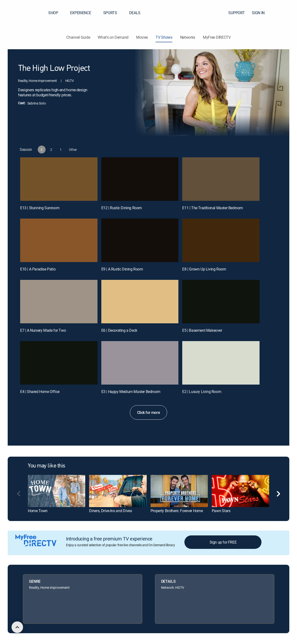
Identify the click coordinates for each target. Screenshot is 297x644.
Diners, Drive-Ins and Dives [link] (110, 511)
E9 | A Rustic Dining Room (122, 269)
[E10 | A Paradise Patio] (59, 240)
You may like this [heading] (47, 466)
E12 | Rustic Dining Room (122, 208)
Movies (142, 37)
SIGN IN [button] (261, 13)
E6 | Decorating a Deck (119, 330)
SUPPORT (236, 13)
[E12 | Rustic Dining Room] (140, 179)
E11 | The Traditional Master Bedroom (213, 208)
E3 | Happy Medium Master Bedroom (131, 392)
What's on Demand (113, 37)
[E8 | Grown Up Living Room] (221, 240)
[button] (285, 13)
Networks (188, 37)
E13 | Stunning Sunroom (40, 208)
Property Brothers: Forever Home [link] (177, 511)
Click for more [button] (148, 412)
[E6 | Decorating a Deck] (140, 302)
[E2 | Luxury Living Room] (221, 363)
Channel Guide (78, 37)
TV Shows (164, 37)
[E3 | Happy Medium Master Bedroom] (140, 363)
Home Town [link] (38, 511)
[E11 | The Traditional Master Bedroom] (221, 179)
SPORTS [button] (113, 13)
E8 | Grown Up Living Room (204, 269)
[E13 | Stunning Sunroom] (59, 179)
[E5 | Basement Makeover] (221, 302)
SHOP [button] (56, 13)
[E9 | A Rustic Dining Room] (140, 240)
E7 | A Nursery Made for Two (43, 330)
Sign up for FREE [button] (223, 542)
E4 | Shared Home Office (40, 392)
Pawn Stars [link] (221, 511)
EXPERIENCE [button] (84, 13)
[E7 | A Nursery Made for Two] (59, 302)
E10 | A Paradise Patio (38, 269)
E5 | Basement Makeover (202, 330)
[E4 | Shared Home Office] (59, 363)
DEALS (135, 13)
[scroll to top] (17, 627)
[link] (57, 491)
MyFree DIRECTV (217, 37)
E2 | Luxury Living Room (202, 392)
